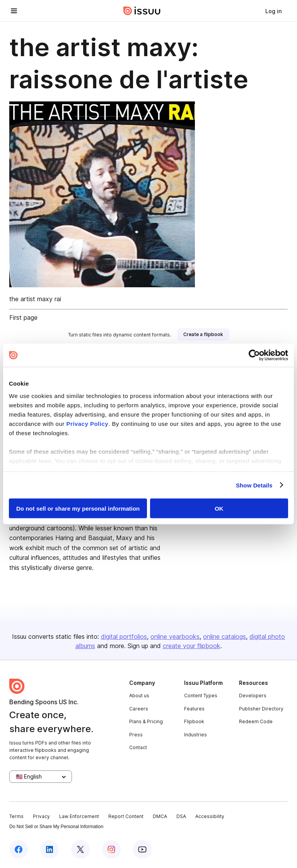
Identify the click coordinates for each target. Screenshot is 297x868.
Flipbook (194, 721)
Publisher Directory (261, 709)
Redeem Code (256, 721)
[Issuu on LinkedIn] (49, 849)
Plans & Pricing (146, 721)
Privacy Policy (87, 423)
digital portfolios (124, 636)
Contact (138, 747)
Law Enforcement (79, 816)
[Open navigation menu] (14, 11)
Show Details (254, 485)
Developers (253, 696)
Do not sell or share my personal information (78, 509)
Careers (139, 709)
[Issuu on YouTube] (142, 849)
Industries (195, 735)
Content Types (201, 696)
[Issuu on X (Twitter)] (80, 849)
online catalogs (224, 636)
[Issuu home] (142, 11)
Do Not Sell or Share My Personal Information (56, 827)
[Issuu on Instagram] (111, 849)
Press (136, 735)
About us (139, 696)
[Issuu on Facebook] (19, 849)
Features (194, 709)
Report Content (126, 816)
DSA (181, 816)
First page (23, 317)
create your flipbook (192, 646)
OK (219, 509)
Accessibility (210, 816)
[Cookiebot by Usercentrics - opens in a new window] (254, 355)
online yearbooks (175, 636)
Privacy (41, 816)
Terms (16, 816)
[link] (273, 11)
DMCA (160, 816)
